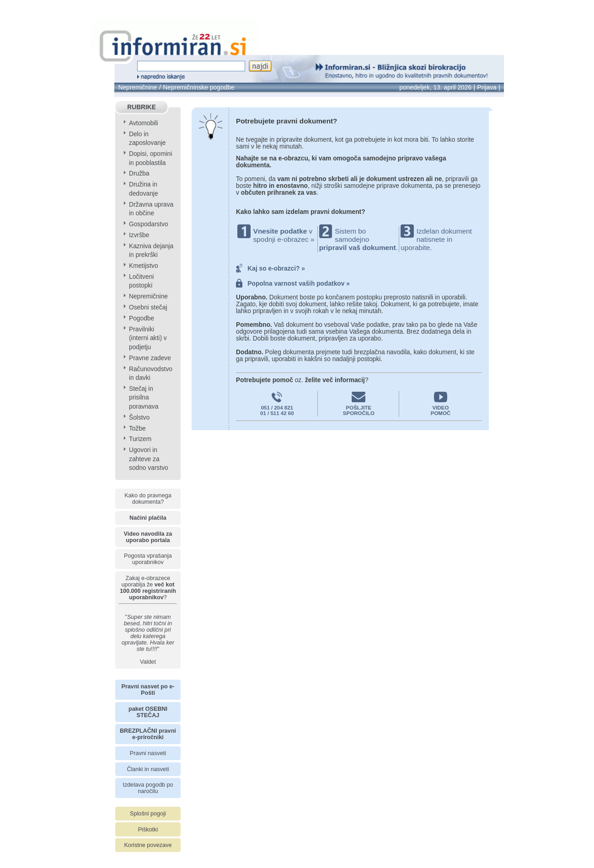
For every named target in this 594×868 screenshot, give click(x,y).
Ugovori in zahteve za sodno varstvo (149, 459)
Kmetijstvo (144, 266)
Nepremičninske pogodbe (198, 88)
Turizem (140, 439)
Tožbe (137, 429)
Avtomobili (143, 123)
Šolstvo (139, 418)
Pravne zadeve (150, 358)
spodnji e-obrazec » (284, 239)
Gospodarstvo (149, 224)
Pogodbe (142, 318)
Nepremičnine (137, 88)
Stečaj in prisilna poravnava (144, 398)
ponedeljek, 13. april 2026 (435, 88)
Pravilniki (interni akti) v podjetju (148, 338)
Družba (139, 173)
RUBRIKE (142, 107)
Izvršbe (139, 235)
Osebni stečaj (148, 307)
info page (20, 6)
